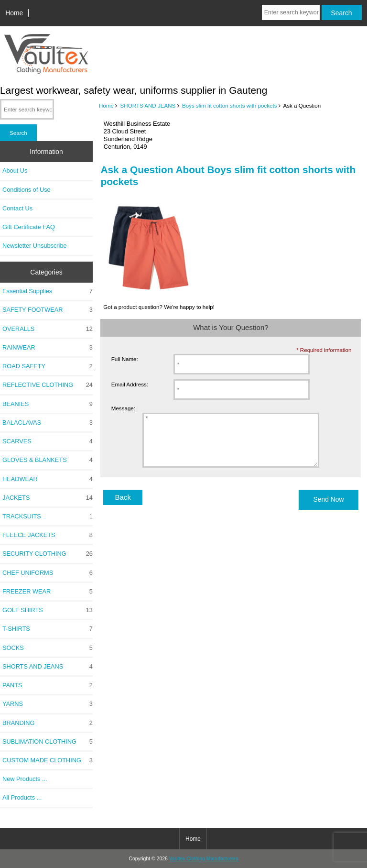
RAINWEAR (48, 348)
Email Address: (130, 384)
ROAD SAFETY (48, 366)
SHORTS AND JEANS (148, 105)
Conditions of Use (27, 190)
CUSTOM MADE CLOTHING (48, 760)
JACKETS (48, 498)
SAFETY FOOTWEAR (48, 310)
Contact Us (17, 208)
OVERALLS (48, 329)
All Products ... (22, 797)
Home (14, 13)
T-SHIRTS (48, 629)
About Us (15, 170)
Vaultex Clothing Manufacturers (204, 859)
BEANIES (48, 404)
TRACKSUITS (48, 516)
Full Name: (125, 359)
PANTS (48, 685)
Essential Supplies (48, 291)
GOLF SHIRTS (48, 610)
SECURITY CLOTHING (48, 554)
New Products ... (25, 779)
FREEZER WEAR (48, 592)
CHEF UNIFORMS (48, 573)
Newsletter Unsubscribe (35, 246)
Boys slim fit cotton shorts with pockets (229, 105)
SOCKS (48, 648)
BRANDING (48, 723)
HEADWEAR (48, 479)
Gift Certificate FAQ (29, 227)
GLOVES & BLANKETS (48, 460)
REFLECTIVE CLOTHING (48, 385)
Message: (123, 409)
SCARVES (48, 441)
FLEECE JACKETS (48, 535)
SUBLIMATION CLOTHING (48, 742)
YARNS (48, 704)
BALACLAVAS (48, 423)
